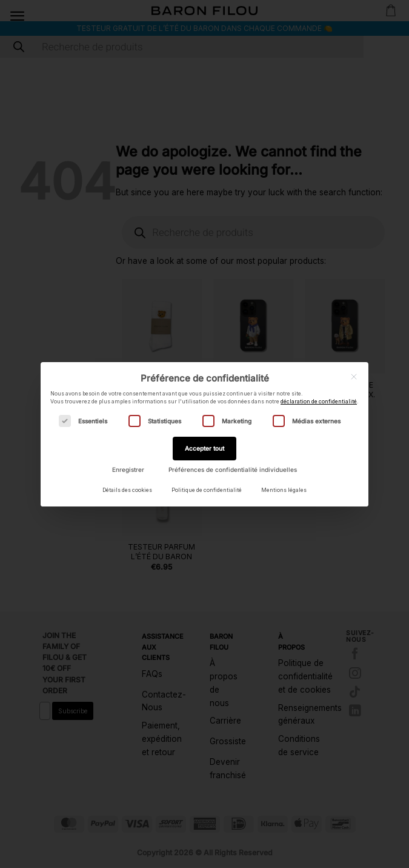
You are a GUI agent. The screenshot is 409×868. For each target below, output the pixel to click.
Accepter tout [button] (205, 448)
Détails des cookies (127, 490)
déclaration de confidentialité (319, 402)
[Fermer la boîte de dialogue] (354, 377)
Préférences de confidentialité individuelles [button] (233, 469)
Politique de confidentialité (207, 490)
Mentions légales (284, 490)
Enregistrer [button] (128, 469)
